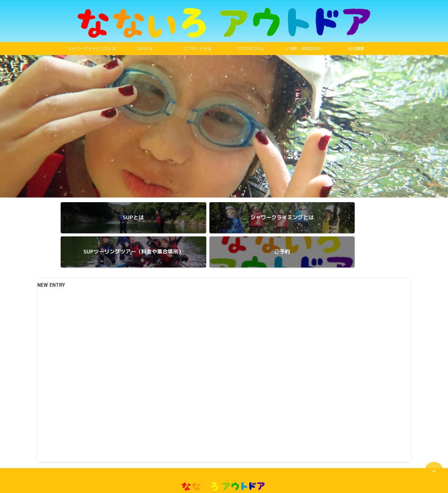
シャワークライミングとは (92, 49)
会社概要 (356, 49)
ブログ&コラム (250, 49)
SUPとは (145, 49)
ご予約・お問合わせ (303, 49)
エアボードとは (197, 49)
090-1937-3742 (224, 474)
